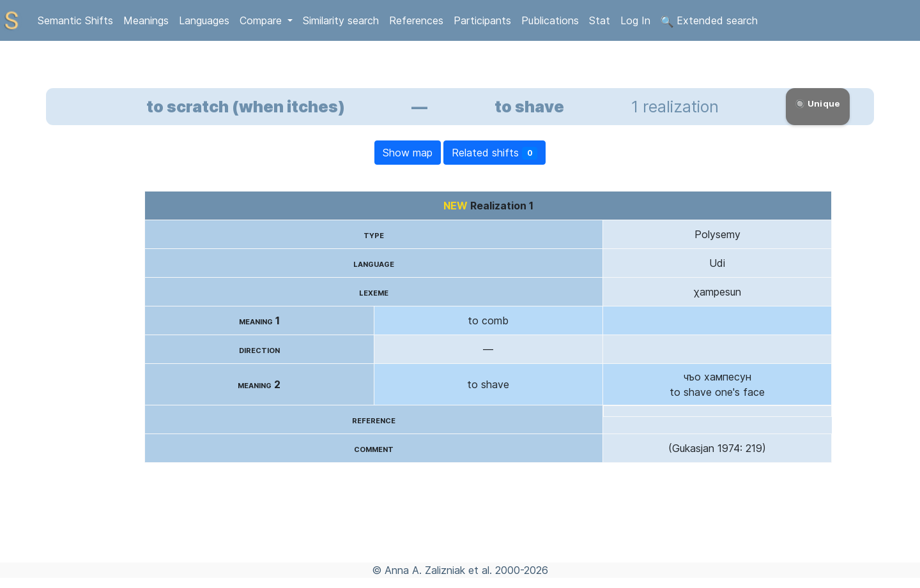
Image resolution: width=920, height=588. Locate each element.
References (416, 20)
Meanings (146, 20)
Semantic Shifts (75, 20)
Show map (408, 153)
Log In (635, 20)
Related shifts (495, 153)
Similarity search (341, 20)
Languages (204, 20)
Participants (482, 20)
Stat (600, 20)
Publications (550, 20)
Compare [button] (262, 20)
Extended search (709, 21)
